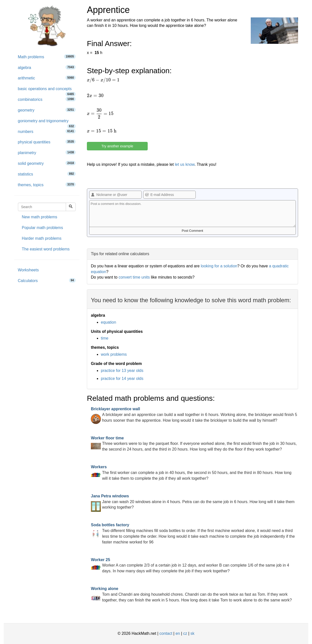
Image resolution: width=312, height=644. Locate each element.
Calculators (47, 280)
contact (166, 633)
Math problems (47, 57)
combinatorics (47, 99)
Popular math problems (42, 228)
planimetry (47, 152)
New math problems (40, 217)
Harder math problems (42, 238)
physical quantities (47, 142)
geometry (47, 110)
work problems (114, 354)
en (178, 633)
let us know (185, 164)
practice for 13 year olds (122, 371)
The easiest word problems (46, 249)
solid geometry (47, 163)
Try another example (117, 146)
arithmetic (47, 78)
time (105, 338)
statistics (47, 174)
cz (185, 633)
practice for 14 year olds (122, 379)
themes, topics (47, 185)
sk (192, 633)
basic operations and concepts (47, 90)
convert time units (134, 277)
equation (108, 322)
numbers (47, 131)
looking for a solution (219, 266)
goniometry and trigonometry (47, 123)
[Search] (71, 207)
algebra (47, 67)
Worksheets (28, 270)
